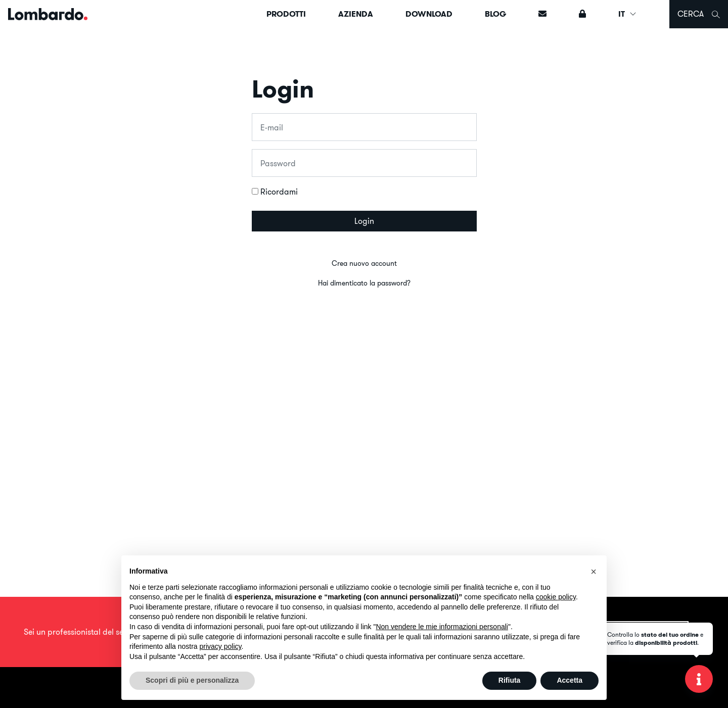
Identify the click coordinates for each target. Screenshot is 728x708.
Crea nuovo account (364, 263)
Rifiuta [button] (510, 680)
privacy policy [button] (221, 646)
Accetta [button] (570, 680)
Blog (495, 14)
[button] (594, 572)
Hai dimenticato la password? (364, 283)
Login (364, 221)
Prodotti (286, 14)
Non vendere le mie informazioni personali (442, 627)
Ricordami (279, 192)
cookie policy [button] (556, 597)
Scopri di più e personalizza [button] (192, 680)
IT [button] (628, 14)
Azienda (356, 14)
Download (429, 14)
